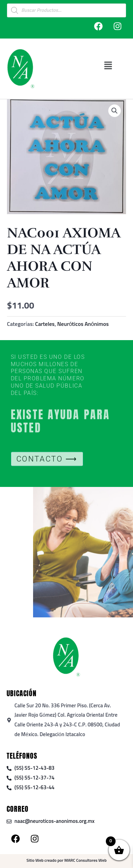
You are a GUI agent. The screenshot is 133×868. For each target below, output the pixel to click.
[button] (108, 65)
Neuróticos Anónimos (83, 324)
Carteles (45, 324)
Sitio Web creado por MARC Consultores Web (66, 861)
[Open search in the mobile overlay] (66, 10)
